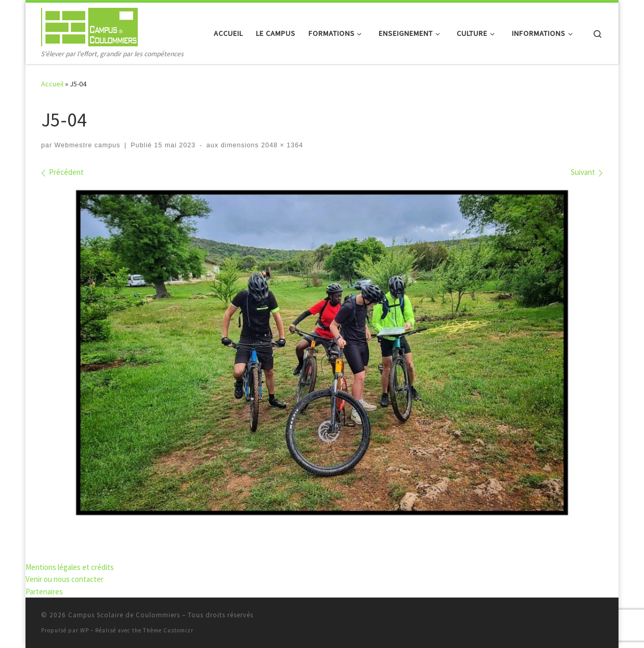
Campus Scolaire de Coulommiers (124, 615)
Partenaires (44, 592)
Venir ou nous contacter (65, 579)
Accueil (52, 84)
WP (85, 630)
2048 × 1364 (281, 145)
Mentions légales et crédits (70, 567)
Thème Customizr (168, 630)
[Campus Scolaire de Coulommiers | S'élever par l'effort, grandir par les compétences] (89, 25)
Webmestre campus (88, 145)
